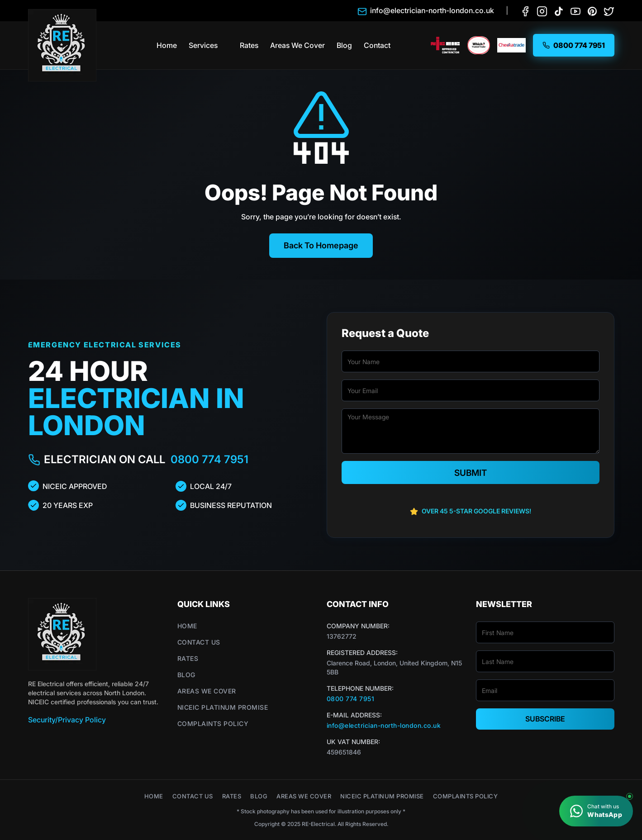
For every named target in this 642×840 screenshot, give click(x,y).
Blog (344, 45)
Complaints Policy (213, 724)
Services (203, 45)
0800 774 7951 (209, 459)
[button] (226, 45)
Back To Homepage (321, 245)
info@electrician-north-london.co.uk (384, 725)
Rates (249, 45)
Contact (377, 45)
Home (167, 45)
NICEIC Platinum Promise (223, 707)
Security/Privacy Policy (67, 720)
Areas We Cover (297, 45)
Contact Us (199, 642)
